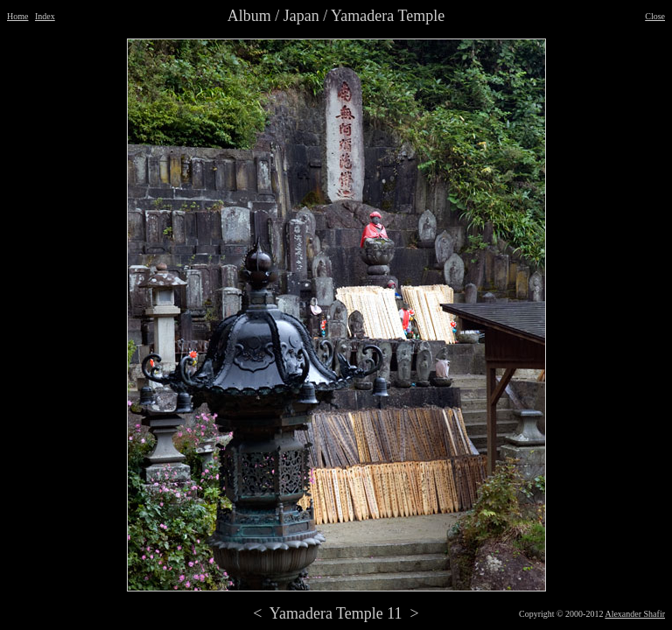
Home (17, 16)
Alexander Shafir (635, 614)
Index (45, 16)
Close (655, 16)
